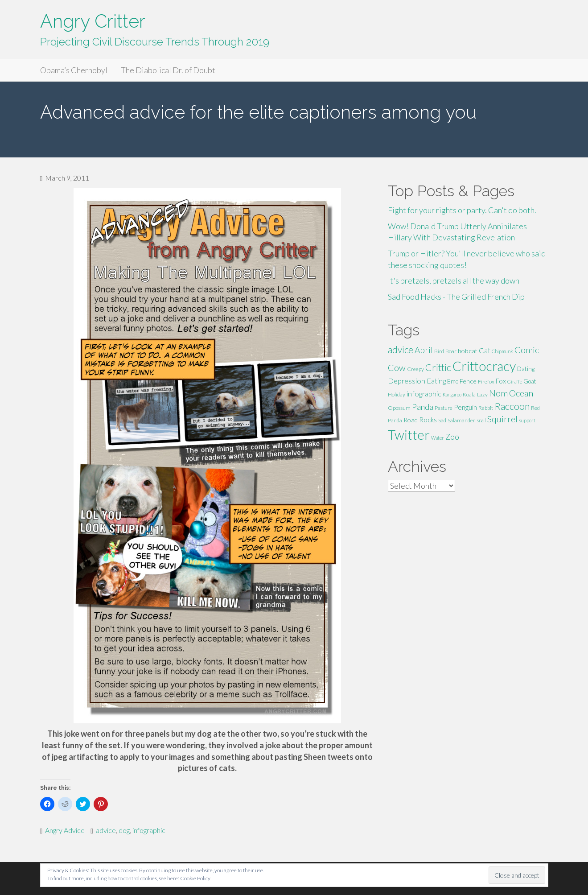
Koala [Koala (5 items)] (469, 394)
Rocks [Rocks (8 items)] (428, 420)
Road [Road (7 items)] (411, 420)
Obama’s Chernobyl (74, 70)
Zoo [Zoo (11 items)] (452, 437)
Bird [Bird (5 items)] (439, 351)
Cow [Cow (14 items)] (397, 367)
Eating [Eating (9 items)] (436, 381)
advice (106, 830)
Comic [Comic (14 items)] (527, 350)
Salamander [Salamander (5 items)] (461, 420)
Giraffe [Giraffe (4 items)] (515, 382)
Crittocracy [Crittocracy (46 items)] (484, 366)
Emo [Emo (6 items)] (453, 381)
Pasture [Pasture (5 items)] (444, 408)
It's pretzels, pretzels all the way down (454, 280)
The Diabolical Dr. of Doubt (168, 70)
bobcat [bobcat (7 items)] (468, 351)
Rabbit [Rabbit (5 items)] (486, 408)
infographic (149, 830)
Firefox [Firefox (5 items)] (486, 382)
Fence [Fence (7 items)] (468, 381)
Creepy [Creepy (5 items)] (415, 369)
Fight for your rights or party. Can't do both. (462, 210)
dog (124, 830)
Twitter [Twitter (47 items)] (409, 435)
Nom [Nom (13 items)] (498, 393)
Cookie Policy (195, 878)
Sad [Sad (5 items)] (442, 420)
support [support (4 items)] (527, 420)
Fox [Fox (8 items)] (501, 381)
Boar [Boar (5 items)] (451, 351)
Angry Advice (65, 830)
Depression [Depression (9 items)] (407, 381)
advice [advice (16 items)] (401, 350)
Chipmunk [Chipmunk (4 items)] (502, 351)
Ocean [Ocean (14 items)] (521, 393)
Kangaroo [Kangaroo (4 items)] (452, 394)
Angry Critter (93, 21)
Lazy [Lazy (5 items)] (482, 394)
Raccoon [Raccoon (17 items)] (512, 406)
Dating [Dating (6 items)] (526, 369)
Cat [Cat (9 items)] (485, 350)
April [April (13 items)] (424, 350)
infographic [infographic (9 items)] (424, 394)
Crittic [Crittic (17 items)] (438, 367)
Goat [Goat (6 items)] (530, 381)
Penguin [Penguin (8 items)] (465, 407)
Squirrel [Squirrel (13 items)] (502, 419)
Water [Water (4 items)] (438, 438)
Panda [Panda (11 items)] (423, 407)
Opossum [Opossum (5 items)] (399, 408)
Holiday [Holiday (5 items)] (397, 394)
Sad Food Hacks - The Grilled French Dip (456, 297)
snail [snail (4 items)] (481, 420)
